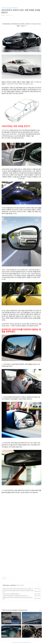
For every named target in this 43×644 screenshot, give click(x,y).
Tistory (29, 642)
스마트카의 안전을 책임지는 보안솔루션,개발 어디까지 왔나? (15, 596)
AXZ (21, 642)
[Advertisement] (22, 512)
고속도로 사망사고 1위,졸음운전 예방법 (11, 594)
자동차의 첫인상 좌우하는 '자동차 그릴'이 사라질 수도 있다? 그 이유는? (17, 589)
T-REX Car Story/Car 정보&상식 (9, 8)
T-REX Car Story (6, 585)
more (40, 610)
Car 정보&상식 (13, 585)
